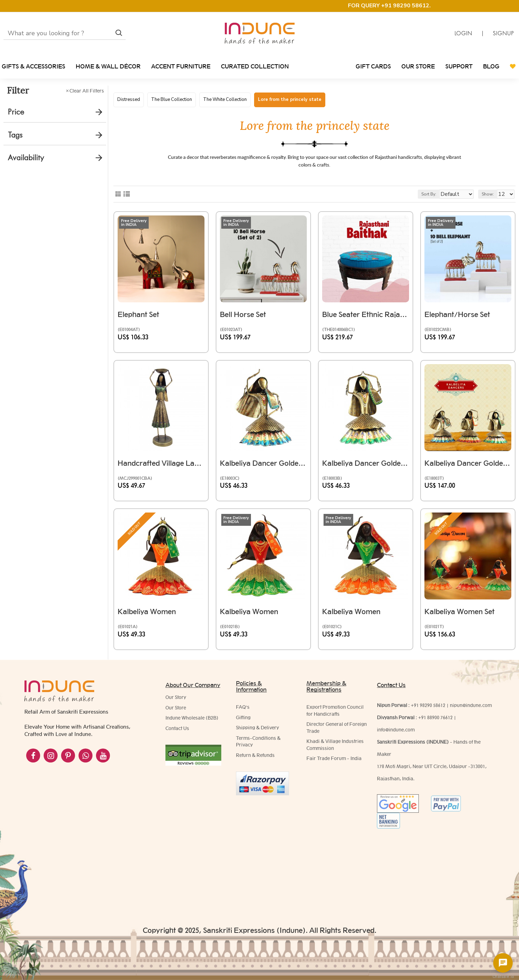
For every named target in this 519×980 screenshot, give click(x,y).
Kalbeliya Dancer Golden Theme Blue (263, 466)
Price (16, 112)
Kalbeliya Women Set (463, 614)
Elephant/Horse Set (461, 317)
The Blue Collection (172, 100)
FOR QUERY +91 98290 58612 (389, 6)
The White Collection (225, 100)
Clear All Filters (87, 91)
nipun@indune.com (471, 709)
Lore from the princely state (290, 100)
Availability (26, 158)
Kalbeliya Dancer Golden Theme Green (366, 466)
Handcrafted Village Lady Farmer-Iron (161, 466)
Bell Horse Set (246, 317)
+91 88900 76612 (435, 721)
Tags (15, 135)
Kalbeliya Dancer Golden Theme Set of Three (468, 466)
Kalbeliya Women (150, 614)
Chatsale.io (503, 977)
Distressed (129, 100)
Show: (491, 200)
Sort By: (424, 200)
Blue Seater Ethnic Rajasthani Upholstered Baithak (366, 317)
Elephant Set (142, 317)
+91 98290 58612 (428, 709)
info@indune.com (396, 733)
